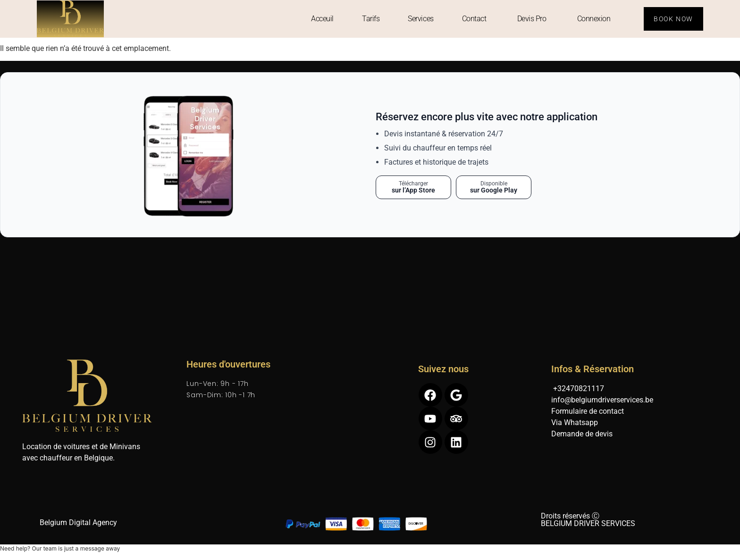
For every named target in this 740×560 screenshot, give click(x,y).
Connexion (594, 19)
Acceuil (322, 19)
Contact (474, 19)
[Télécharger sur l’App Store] (413, 188)
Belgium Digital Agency (78, 522)
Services (420, 19)
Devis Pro (532, 19)
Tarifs (371, 19)
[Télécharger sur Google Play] (494, 188)
